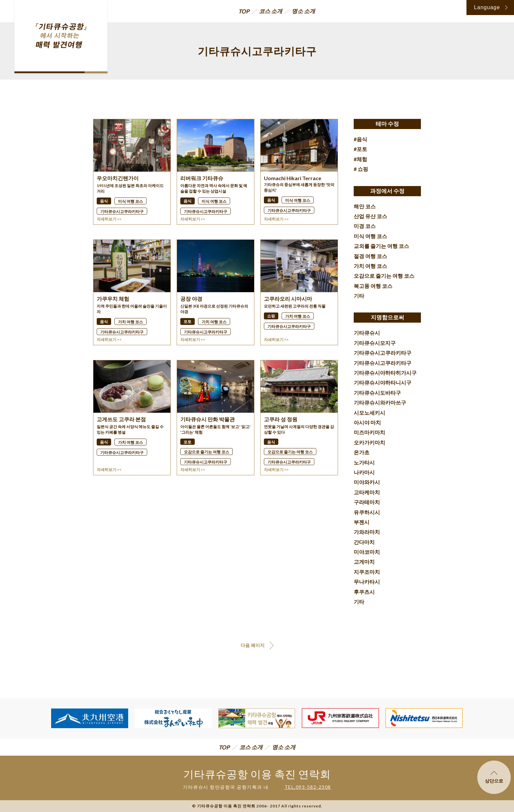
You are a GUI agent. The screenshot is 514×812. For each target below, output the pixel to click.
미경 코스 (365, 226)
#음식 (360, 139)
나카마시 (364, 472)
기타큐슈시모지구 (375, 343)
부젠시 (362, 522)
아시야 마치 (367, 422)
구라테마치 (367, 502)
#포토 (360, 149)
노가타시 (364, 462)
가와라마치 (367, 532)
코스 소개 (271, 11)
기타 (359, 296)
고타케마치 (367, 492)
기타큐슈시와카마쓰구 (380, 402)
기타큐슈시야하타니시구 (383, 382)
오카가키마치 (369, 442)
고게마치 (364, 562)
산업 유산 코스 (370, 216)
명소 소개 (303, 11)
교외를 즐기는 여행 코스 (381, 246)
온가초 (362, 452)
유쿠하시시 (367, 512)
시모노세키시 (369, 413)
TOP (244, 11)
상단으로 (494, 777)
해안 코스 (365, 206)
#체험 (360, 159)
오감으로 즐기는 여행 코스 (384, 276)
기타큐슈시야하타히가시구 (385, 373)
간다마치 (364, 542)
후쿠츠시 (364, 592)
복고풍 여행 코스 (373, 286)
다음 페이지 (253, 645)
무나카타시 (367, 582)
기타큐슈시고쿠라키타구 (383, 353)
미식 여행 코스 (370, 236)
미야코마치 (367, 552)
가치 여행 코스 (370, 266)
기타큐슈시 (367, 333)
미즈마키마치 (369, 432)
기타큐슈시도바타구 (377, 393)
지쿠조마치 (367, 572)
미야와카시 (367, 482)
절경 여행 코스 (370, 256)
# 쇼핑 (361, 169)
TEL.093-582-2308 (308, 787)
